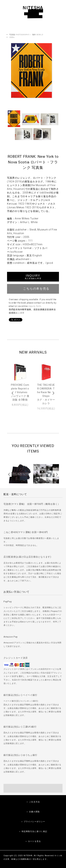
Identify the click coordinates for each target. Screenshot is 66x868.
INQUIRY (33, 277)
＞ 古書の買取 (33, 812)
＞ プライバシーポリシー (33, 822)
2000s (12, 37)
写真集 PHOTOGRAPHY (19, 35)
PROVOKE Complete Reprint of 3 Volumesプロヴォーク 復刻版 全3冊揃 (20, 392)
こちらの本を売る (33, 288)
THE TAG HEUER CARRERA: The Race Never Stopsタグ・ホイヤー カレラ (46, 394)
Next (53, 393)
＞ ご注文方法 (33, 802)
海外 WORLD (38, 35)
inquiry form (35, 306)
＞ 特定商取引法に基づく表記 (33, 831)
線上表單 (20, 313)
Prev (13, 393)
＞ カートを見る (33, 841)
